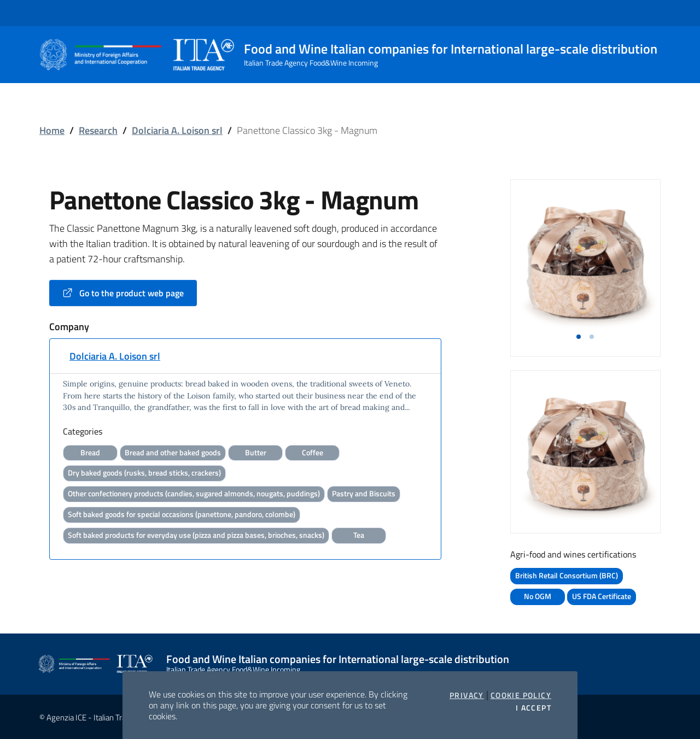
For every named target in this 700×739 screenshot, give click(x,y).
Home (52, 130)
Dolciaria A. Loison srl (177, 130)
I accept (533, 708)
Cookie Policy (521, 695)
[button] (579, 337)
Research (98, 130)
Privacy (467, 695)
